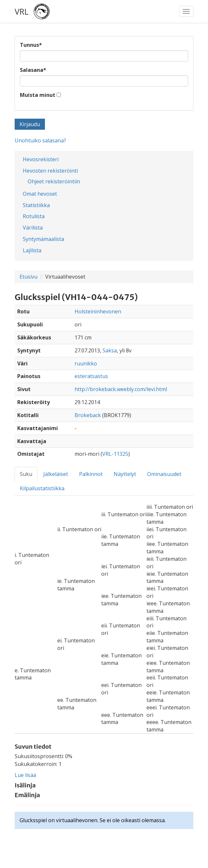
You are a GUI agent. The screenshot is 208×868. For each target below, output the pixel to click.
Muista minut (38, 95)
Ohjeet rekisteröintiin (54, 181)
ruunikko (86, 363)
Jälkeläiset (56, 474)
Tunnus (31, 45)
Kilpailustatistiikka (42, 488)
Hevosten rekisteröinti (50, 171)
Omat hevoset (40, 194)
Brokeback (88, 415)
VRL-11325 (115, 454)
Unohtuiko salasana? (40, 140)
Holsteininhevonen (98, 311)
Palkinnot (91, 474)
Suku (26, 474)
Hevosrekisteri (41, 159)
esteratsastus (91, 376)
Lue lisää (25, 775)
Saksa (110, 350)
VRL (22, 11)
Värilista (33, 228)
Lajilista (32, 250)
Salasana (33, 70)
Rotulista (34, 216)
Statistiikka (36, 205)
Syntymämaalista (43, 239)
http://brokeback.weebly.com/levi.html (121, 389)
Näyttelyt (125, 474)
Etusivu (28, 277)
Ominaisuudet (164, 474)
